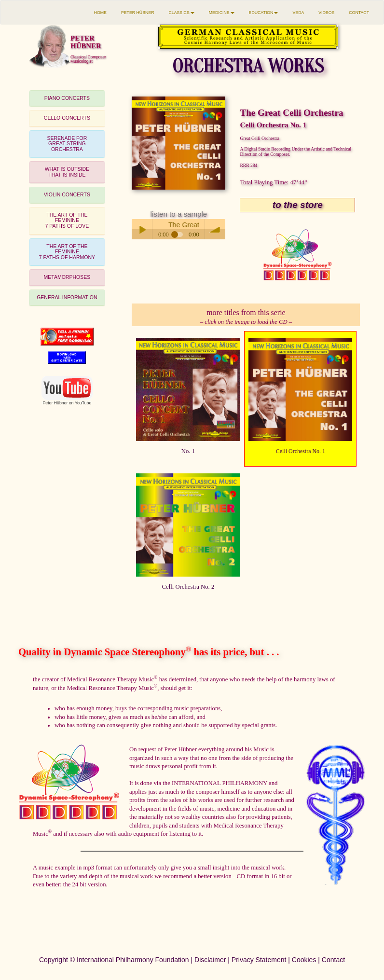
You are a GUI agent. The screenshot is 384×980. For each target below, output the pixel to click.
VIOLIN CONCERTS (67, 194)
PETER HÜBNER (138, 13)
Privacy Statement (259, 960)
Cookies (304, 960)
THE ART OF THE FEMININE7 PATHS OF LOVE (67, 220)
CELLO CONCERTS (67, 118)
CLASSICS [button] (182, 13)
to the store (298, 205)
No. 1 (188, 451)
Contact (333, 960)
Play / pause (142, 229)
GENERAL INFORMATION (67, 297)
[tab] (67, 99)
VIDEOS (326, 13)
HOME (100, 13)
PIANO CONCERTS (67, 98)
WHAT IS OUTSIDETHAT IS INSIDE (67, 172)
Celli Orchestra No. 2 (188, 587)
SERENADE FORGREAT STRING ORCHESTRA (67, 144)
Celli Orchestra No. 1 (301, 451)
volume (215, 229)
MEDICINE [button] (222, 13)
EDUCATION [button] (264, 13)
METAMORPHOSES (67, 277)
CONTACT (359, 13)
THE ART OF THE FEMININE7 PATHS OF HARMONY (67, 252)
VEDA (298, 13)
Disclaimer (210, 960)
